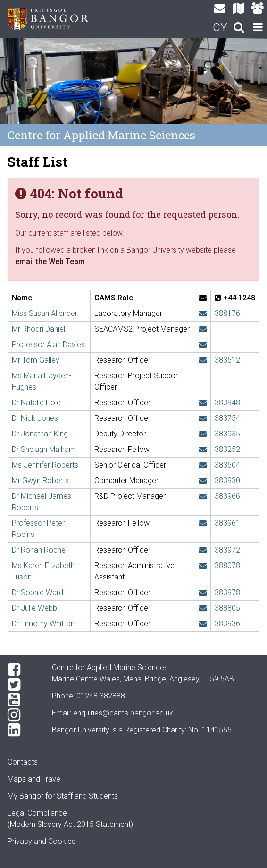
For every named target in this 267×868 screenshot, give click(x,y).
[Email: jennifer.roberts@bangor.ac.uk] (203, 465)
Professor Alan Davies (48, 345)
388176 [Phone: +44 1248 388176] (227, 313)
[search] (239, 28)
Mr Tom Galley (36, 360)
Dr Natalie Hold (36, 403)
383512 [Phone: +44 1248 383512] (227, 360)
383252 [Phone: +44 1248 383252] (227, 449)
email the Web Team (50, 261)
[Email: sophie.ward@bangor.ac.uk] (203, 592)
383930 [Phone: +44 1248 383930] (227, 481)
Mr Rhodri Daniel (38, 329)
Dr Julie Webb (34, 608)
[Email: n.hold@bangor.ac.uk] (203, 403)
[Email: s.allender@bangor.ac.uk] (203, 313)
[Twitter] (22, 685)
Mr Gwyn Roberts (40, 481)
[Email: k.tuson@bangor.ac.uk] (203, 566)
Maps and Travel (35, 779)
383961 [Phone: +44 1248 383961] (227, 523)
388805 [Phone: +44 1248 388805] (227, 608)
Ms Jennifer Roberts (45, 465)
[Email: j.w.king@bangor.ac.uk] (203, 434)
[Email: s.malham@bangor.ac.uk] (203, 449)
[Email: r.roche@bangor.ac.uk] (203, 550)
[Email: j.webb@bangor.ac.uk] (203, 608)
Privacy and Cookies (42, 841)
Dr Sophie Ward (38, 592)
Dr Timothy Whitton (43, 624)
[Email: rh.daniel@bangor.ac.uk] (203, 329)
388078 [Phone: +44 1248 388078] (227, 566)
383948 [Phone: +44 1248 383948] (227, 403)
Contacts (23, 762)
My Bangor (25, 796)
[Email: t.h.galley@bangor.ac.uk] (203, 360)
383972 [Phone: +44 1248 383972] (227, 550)
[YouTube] (22, 700)
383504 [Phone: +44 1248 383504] (227, 465)
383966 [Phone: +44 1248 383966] (227, 496)
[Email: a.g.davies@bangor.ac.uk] (203, 345)
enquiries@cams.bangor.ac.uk (123, 713)
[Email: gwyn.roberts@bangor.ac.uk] (203, 481)
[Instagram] (22, 715)
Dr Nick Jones (35, 418)
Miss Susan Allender (45, 313)
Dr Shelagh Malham (44, 449)
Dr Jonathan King (40, 434)
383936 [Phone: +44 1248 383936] (227, 624)
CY (220, 27)
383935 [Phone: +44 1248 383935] (227, 434)
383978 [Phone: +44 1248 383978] (227, 592)
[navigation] (258, 28)
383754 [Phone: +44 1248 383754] (227, 418)
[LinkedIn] (22, 730)
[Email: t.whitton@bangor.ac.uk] (203, 624)
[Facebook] (22, 670)
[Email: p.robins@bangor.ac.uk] (203, 523)
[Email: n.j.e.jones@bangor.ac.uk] (203, 418)
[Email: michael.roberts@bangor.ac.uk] (203, 496)
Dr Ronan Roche (39, 550)
